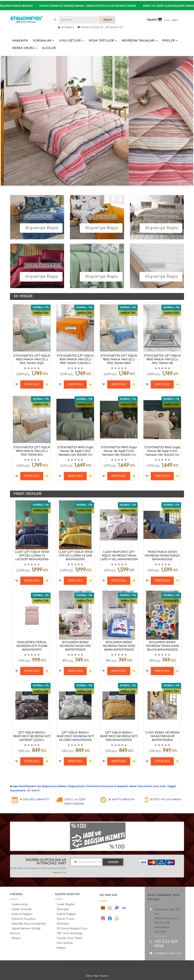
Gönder (113, 862)
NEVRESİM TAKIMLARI (164, 215)
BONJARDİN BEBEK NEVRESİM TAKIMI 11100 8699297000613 (75, 646)
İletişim (16, 938)
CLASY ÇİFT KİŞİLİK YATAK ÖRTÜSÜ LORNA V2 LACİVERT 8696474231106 (32, 556)
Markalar (63, 924)
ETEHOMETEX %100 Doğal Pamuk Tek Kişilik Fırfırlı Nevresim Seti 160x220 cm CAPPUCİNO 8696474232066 (162, 455)
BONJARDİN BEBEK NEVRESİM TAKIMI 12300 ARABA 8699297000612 (119, 646)
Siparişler (63, 909)
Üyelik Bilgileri (66, 904)
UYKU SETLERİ (100, 217)
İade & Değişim (66, 914)
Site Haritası (65, 943)
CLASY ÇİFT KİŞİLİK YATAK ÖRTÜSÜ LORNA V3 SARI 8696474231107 (75, 556)
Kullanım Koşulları (24, 919)
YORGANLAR (38, 217)
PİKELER (94, 266)
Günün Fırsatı (66, 919)
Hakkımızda (20, 904)
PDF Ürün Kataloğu (70, 933)
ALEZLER (155, 266)
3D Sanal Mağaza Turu (72, 929)
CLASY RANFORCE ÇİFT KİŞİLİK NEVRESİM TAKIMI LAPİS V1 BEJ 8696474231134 (119, 556)
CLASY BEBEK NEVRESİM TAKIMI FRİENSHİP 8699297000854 (162, 736)
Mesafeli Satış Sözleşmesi (29, 924)
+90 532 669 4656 (166, 944)
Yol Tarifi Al (33, 791)
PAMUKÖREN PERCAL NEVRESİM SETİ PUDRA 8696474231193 (32, 646)
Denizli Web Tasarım (97, 976)
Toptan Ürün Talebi (69, 938)
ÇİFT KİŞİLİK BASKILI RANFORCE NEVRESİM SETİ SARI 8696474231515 (119, 736)
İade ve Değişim (22, 914)
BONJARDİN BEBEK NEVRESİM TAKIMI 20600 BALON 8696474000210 (162, 646)
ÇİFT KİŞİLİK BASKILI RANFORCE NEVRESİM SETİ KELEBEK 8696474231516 (75, 736)
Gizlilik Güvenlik (22, 909)
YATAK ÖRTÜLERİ (43, 266)
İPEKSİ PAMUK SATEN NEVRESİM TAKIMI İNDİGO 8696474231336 (162, 556)
